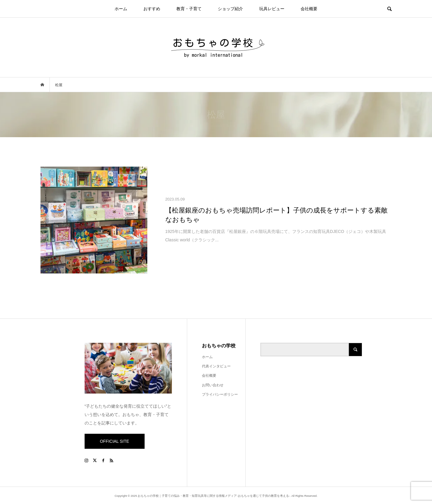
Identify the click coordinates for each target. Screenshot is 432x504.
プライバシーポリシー (220, 394)
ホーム (121, 9)
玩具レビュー (272, 9)
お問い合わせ (213, 385)
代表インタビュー (216, 366)
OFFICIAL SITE (115, 441)
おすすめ (152, 9)
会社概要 (309, 9)
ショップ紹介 (230, 9)
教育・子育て (189, 9)
